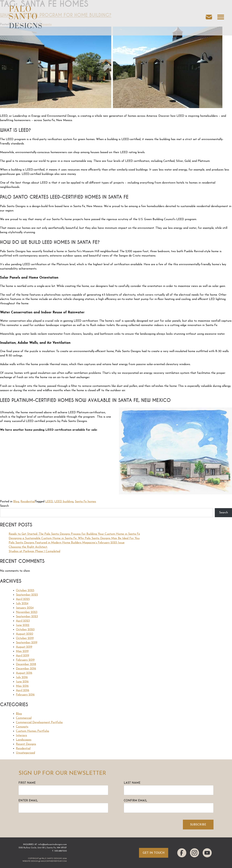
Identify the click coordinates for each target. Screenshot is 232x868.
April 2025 (23, 599)
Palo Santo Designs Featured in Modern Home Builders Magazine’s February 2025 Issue (67, 543)
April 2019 (23, 656)
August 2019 (24, 647)
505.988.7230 (61, 851)
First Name (27, 783)
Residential (28, 502)
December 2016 (26, 669)
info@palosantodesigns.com (52, 844)
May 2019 (22, 651)
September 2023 (27, 617)
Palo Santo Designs (52, 858)
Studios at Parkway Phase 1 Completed (34, 551)
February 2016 (25, 695)
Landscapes (24, 740)
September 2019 (27, 643)
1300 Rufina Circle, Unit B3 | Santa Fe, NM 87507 (43, 848)
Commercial (24, 718)
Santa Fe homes (85, 502)
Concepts (22, 727)
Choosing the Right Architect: (28, 547)
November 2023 (27, 612)
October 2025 (25, 590)
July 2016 (22, 677)
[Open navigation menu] (221, 18)
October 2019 (25, 638)
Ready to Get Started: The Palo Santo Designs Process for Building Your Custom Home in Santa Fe (74, 534)
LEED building (64, 502)
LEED (49, 502)
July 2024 (22, 604)
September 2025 (27, 595)
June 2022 (23, 625)
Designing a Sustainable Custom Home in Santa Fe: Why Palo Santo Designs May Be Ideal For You (74, 538)
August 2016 (24, 673)
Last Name (132, 783)
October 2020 (25, 630)
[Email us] (211, 18)
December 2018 (26, 664)
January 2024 (25, 608)
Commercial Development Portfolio (39, 722)
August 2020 (25, 634)
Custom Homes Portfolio (33, 731)
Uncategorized (25, 753)
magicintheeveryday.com (54, 861)
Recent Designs (26, 744)
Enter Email (28, 801)
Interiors (21, 735)
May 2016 (22, 686)
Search (4, 506)
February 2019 (25, 660)
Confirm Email (135, 801)
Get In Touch (154, 853)
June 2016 (22, 682)
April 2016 (23, 690)
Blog (16, 502)
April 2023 (23, 621)
